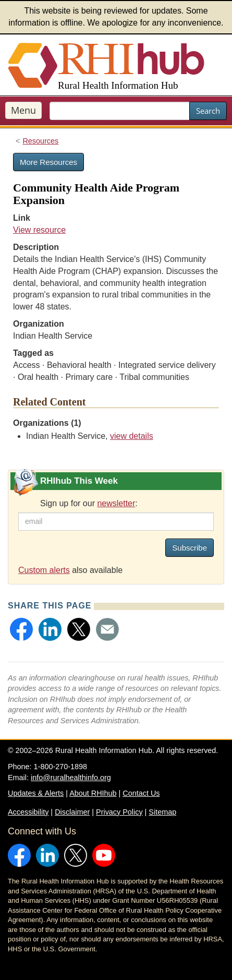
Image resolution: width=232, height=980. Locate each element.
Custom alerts (44, 570)
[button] (21, 629)
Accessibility (28, 812)
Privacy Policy (119, 812)
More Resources (48, 162)
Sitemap (162, 812)
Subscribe (190, 548)
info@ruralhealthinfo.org (71, 778)
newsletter (116, 503)
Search (208, 111)
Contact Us (141, 793)
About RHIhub (93, 793)
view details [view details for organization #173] (132, 436)
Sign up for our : (89, 503)
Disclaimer (72, 812)
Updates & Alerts (36, 793)
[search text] (120, 111)
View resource (39, 230)
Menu (23, 110)
